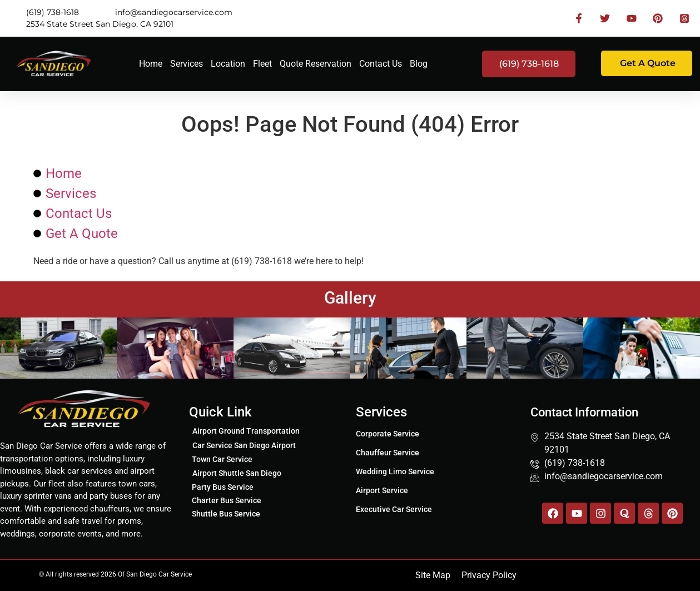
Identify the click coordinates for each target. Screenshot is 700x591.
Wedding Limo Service (395, 471)
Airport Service (382, 490)
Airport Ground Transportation (246, 431)
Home (151, 64)
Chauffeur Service (388, 453)
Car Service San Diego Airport (244, 445)
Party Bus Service (223, 487)
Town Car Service (222, 459)
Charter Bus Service (227, 500)
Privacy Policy (489, 575)
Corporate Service (388, 434)
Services (187, 64)
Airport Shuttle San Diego (237, 473)
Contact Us (381, 64)
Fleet (262, 64)
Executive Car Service (394, 509)
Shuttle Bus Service (226, 514)
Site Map (433, 575)
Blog (419, 64)
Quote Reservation (316, 64)
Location (228, 64)
